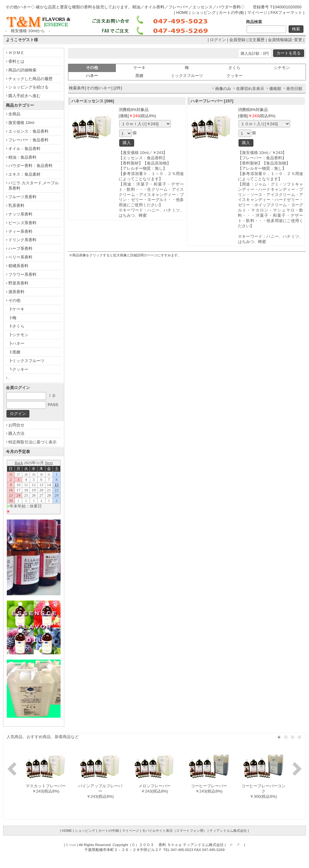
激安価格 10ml (21, 123)
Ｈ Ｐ (235, 845)
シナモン (282, 68)
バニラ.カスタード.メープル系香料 (34, 186)
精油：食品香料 (22, 157)
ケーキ (140, 68)
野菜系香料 (18, 283)
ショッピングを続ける (28, 87)
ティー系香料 (20, 231)
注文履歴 (256, 40)
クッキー (235, 76)
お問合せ (16, 425)
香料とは (16, 61)
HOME (182, 13)
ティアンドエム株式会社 (228, 831)
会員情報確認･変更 (285, 40)
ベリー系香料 (20, 257)
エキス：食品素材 (24, 174)
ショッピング (204, 13)
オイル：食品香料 (24, 149)
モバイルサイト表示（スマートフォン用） (174, 831)
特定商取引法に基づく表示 (32, 442)
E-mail (71, 845)
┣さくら (16, 326)
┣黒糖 (14, 352)
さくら (234, 68)
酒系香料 (16, 292)
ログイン (218, 40)
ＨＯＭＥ (16, 53)
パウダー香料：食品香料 (30, 166)
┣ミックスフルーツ (26, 361)
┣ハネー (16, 343)
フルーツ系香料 (22, 197)
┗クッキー (18, 369)
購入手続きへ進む (24, 96)
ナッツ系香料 (20, 214)
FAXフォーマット (286, 13)
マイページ (257, 13)
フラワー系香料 (22, 274)
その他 (14, 300)
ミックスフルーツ (187, 76)
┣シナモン (18, 335)
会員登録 (237, 40)
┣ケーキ (16, 309)
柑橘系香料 (18, 266)
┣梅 (12, 318)
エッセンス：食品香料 (28, 131)
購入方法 (16, 433)
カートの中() (231, 13)
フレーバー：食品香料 (28, 140)
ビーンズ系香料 (22, 223)
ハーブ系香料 (20, 248)
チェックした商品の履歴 (30, 79)
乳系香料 (16, 205)
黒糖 (139, 76)
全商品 (14, 114)
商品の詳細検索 (22, 70)
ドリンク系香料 (22, 240)
